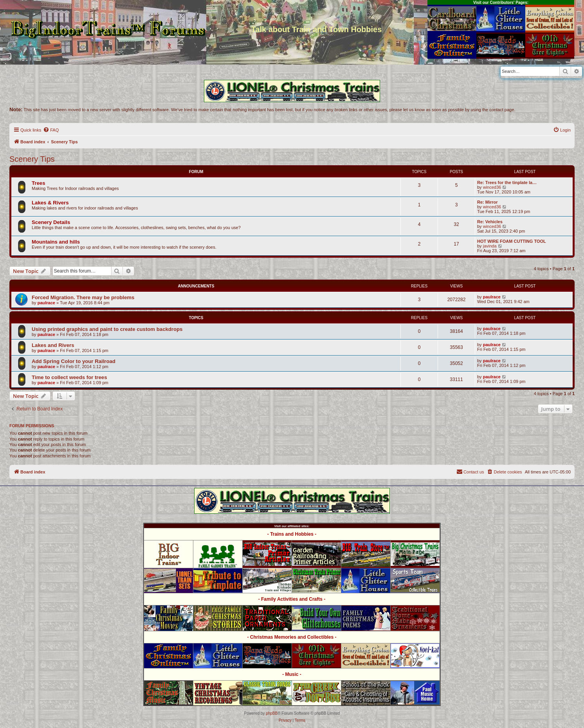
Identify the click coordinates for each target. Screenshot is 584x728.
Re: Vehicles (490, 222)
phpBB (272, 713)
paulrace (46, 303)
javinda (490, 246)
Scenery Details (51, 222)
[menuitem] (51, 130)
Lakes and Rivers (53, 345)
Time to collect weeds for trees (69, 377)
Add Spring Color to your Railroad (74, 361)
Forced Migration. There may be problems (83, 297)
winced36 (492, 187)
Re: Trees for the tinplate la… (507, 182)
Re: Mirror (488, 202)
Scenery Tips (32, 159)
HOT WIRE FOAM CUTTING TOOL (512, 241)
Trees (38, 183)
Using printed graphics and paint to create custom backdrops (107, 329)
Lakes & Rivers (50, 203)
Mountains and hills (56, 242)
